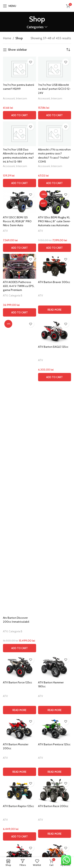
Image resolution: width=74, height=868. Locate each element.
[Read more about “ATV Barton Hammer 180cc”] (55, 710)
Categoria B (15, 295)
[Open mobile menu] (10, 6)
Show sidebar (17, 50)
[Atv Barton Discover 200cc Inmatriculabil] (20, 466)
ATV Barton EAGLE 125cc (53, 347)
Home (7, 38)
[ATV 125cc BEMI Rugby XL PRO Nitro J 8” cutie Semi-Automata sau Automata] (55, 202)
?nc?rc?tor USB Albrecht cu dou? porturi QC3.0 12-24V (54, 89)
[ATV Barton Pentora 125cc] (55, 729)
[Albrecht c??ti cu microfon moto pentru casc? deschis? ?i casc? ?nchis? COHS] (55, 134)
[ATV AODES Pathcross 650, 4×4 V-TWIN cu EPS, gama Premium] (20, 266)
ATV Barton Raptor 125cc (18, 806)
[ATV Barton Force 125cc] (20, 667)
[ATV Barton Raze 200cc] (55, 790)
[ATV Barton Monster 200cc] (20, 729)
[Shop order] (68, 50)
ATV (5, 231)
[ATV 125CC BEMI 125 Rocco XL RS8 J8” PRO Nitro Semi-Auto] (20, 202)
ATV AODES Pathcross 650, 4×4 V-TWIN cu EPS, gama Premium (19, 286)
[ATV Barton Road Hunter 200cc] (20, 855)
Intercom (22, 98)
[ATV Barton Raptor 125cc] (20, 790)
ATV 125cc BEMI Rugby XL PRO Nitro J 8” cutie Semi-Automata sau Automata (54, 221)
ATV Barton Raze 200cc (53, 806)
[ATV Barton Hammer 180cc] (55, 667)
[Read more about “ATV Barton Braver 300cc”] (55, 310)
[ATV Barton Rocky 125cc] (55, 855)
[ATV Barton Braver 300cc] (55, 266)
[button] (20, 115)
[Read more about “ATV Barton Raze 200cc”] (55, 834)
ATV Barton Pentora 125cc (54, 744)
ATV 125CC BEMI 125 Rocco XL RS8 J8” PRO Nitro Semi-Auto (17, 221)
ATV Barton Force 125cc (17, 682)
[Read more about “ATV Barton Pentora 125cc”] (55, 772)
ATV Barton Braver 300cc (54, 282)
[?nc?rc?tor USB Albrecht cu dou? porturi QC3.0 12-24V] (55, 69)
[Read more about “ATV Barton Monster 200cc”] (20, 772)
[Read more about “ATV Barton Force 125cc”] (20, 710)
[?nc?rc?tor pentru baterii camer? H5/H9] (20, 69)
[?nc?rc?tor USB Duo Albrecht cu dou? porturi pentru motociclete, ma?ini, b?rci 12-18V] (20, 134)
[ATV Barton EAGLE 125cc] (55, 331)
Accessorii (9, 98)
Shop (19, 38)
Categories (35, 27)
